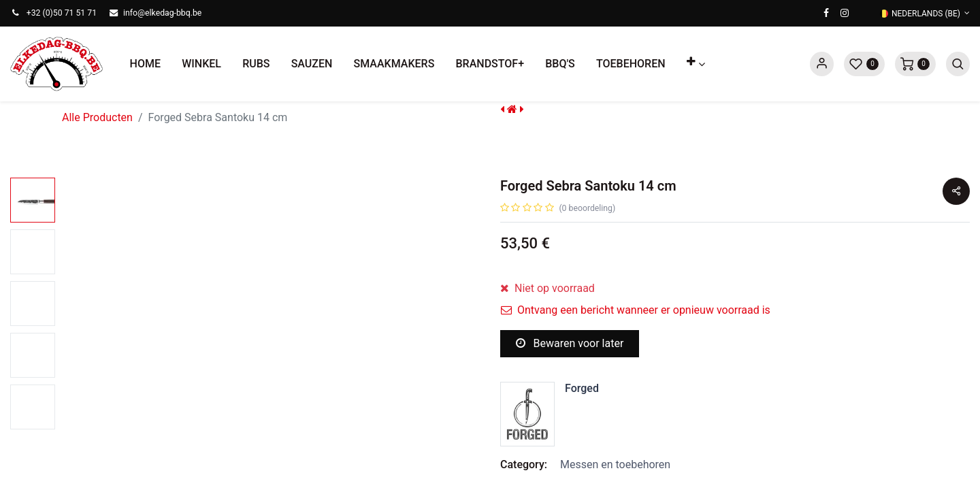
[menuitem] (145, 64)
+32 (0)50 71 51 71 (62, 13)
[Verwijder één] (511, 297)
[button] (696, 64)
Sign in (822, 64)
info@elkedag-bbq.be (162, 13)
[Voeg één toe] (578, 297)
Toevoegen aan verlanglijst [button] (581, 391)
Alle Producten (97, 117)
